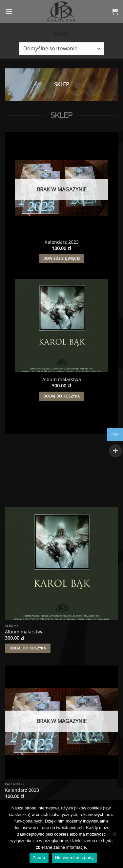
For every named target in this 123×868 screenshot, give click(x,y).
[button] (9, 11)
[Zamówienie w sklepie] (61, 49)
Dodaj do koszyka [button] (61, 396)
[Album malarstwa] (61, 326)
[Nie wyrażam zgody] (114, 836)
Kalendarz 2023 (62, 242)
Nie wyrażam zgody (74, 858)
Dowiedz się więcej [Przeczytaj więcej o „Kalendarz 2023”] (62, 258)
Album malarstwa (62, 380)
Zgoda (39, 858)
